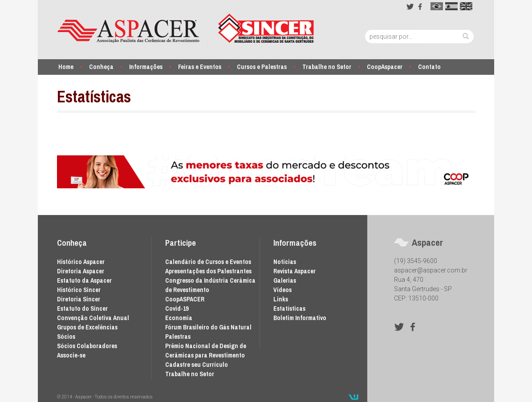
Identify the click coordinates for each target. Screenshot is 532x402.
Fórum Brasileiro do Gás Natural (208, 327)
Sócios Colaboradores (87, 346)
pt (437, 6)
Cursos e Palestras (262, 67)
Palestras (178, 337)
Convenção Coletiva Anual (93, 318)
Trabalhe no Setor (327, 67)
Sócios (66, 337)
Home (66, 67)
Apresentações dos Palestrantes (208, 271)
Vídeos (282, 290)
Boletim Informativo (300, 318)
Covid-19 (177, 309)
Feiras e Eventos (200, 67)
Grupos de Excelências (87, 327)
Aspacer (186, 28)
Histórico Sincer (79, 290)
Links (281, 299)
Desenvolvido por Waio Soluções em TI (353, 397)
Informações (146, 67)
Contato (429, 67)
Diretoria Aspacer (81, 271)
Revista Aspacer (294, 271)
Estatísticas (289, 309)
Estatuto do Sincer (82, 309)
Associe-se (71, 355)
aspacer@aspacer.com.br (431, 270)
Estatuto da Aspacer (84, 280)
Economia (179, 318)
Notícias (285, 262)
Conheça (101, 67)
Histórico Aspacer (81, 262)
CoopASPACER (185, 299)
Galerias (285, 280)
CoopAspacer (385, 67)
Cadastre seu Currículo (197, 365)
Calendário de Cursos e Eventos (208, 262)
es (451, 6)
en (466, 6)
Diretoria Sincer (79, 299)
